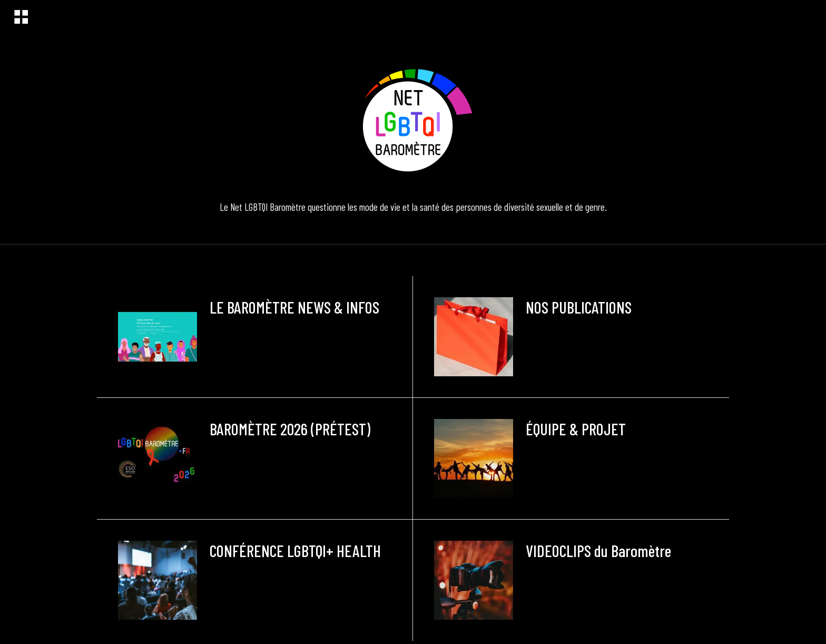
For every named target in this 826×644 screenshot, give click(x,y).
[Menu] (21, 17)
